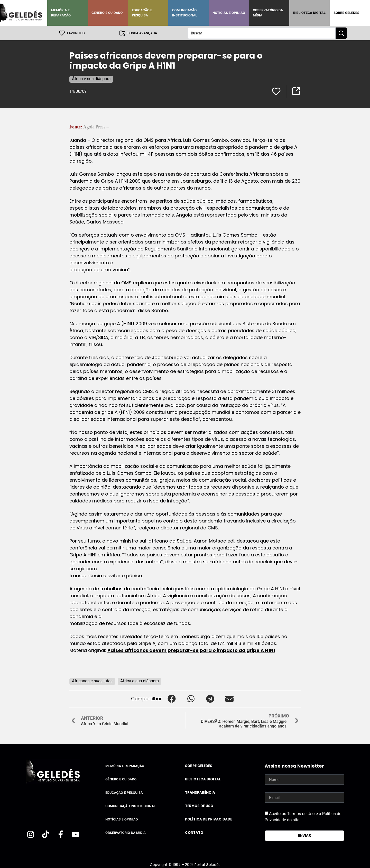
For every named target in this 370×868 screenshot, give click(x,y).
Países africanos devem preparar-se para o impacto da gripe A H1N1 (191, 650)
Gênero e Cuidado (107, 13)
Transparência (200, 792)
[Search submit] (341, 33)
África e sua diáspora (91, 78)
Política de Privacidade (209, 819)
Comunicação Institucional (185, 13)
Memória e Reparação (61, 13)
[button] (172, 698)
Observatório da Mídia (268, 13)
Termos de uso (199, 806)
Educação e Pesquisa (142, 13)
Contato (194, 832)
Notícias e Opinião (229, 13)
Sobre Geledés (346, 13)
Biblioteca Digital (309, 13)
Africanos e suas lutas (92, 681)
